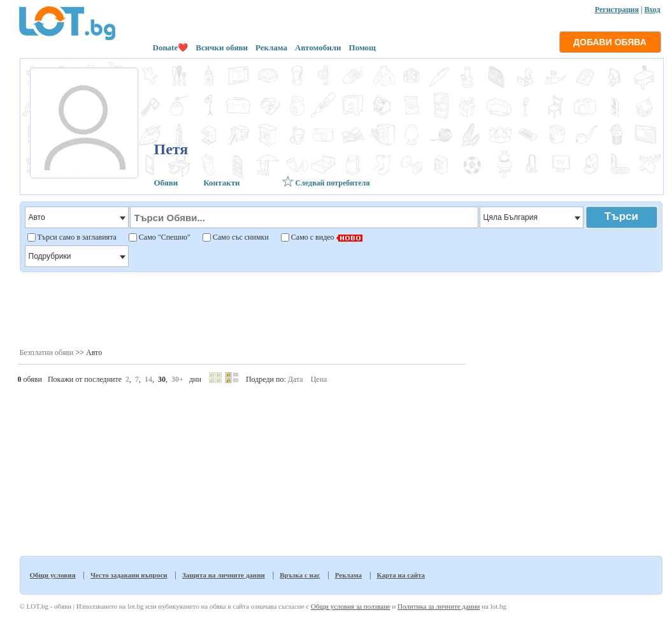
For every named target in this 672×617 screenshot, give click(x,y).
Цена (319, 379)
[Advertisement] (340, 309)
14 (148, 379)
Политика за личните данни (439, 606)
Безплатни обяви (47, 352)
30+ (177, 379)
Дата (296, 379)
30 (162, 379)
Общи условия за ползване (351, 606)
